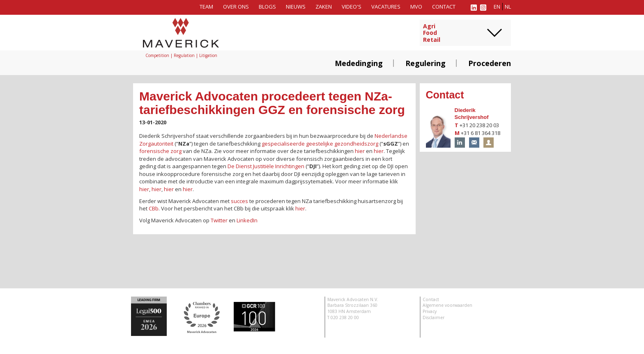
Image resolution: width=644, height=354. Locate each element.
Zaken (324, 7)
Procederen (490, 63)
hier (360, 151)
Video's (352, 7)
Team (206, 7)
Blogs (267, 7)
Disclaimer (434, 317)
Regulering (425, 63)
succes (239, 201)
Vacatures (386, 7)
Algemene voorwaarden (447, 305)
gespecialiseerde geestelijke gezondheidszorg (320, 144)
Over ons (236, 7)
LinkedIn (247, 220)
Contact (444, 7)
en (497, 7)
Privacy (430, 311)
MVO (416, 7)
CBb (154, 208)
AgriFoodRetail (432, 33)
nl (508, 7)
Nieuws (296, 7)
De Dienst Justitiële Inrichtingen (266, 166)
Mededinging (359, 63)
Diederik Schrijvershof (472, 114)
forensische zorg (160, 151)
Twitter (219, 220)
